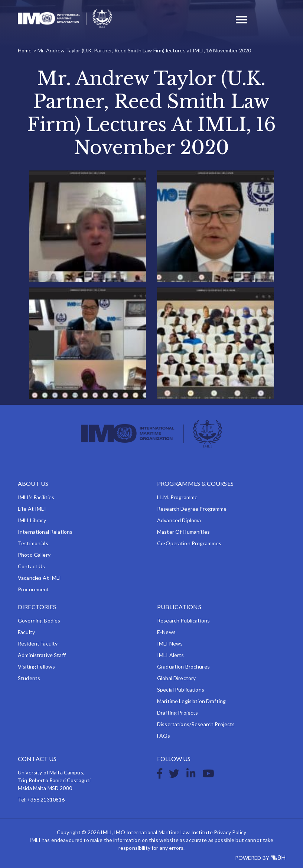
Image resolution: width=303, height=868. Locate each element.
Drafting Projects (177, 713)
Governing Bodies (39, 620)
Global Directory (176, 678)
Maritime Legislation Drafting (191, 701)
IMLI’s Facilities (36, 497)
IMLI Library (32, 520)
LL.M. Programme (177, 497)
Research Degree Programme (192, 509)
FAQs (164, 736)
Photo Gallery (34, 555)
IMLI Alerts (171, 655)
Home (25, 50)
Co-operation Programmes (189, 543)
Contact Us (31, 566)
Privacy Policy (230, 832)
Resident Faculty (38, 643)
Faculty (26, 632)
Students (29, 678)
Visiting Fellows (36, 667)
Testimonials (33, 543)
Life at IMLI (32, 509)
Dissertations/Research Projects (196, 724)
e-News (166, 632)
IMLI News (170, 643)
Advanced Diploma (179, 520)
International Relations (45, 532)
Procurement (34, 589)
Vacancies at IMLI (39, 578)
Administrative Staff (42, 655)
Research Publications (183, 620)
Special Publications (181, 690)
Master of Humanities (183, 532)
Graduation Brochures (183, 667)
